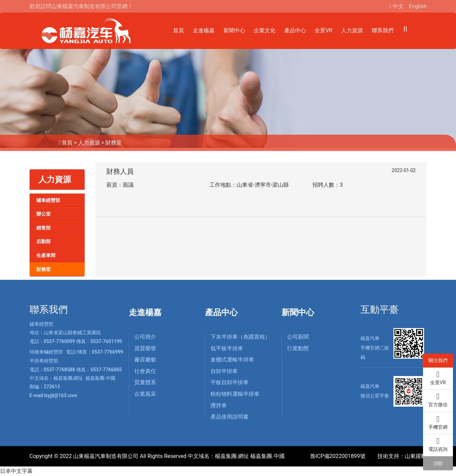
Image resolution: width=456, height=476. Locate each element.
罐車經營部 (48, 200)
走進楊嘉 (204, 30)
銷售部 (44, 228)
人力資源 (352, 30)
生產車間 (46, 255)
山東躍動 (416, 456)
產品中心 (295, 30)
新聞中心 (234, 30)
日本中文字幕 (16, 471)
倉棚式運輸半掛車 (232, 360)
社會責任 (145, 371)
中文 (398, 6)
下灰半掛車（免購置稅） (240, 337)
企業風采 (145, 394)
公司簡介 (145, 337)
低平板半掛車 (227, 348)
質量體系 (145, 382)
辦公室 (44, 214)
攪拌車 (219, 405)
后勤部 (44, 241)
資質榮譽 (145, 348)
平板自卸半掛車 (230, 382)
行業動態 (298, 348)
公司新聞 (298, 337)
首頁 (179, 30)
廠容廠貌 (145, 360)
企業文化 (265, 30)
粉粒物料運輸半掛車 (235, 394)
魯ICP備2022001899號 (338, 456)
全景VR (323, 30)
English (418, 6)
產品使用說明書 (230, 417)
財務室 (114, 143)
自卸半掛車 (224, 371)
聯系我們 (383, 30)
